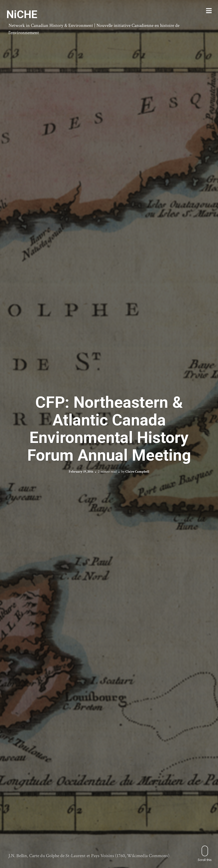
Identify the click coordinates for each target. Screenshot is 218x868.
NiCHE (22, 15)
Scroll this (205, 854)
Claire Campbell (137, 472)
